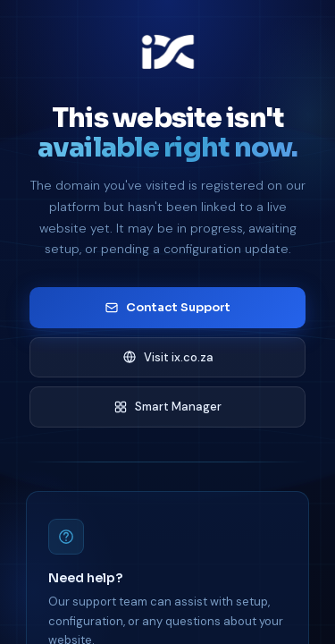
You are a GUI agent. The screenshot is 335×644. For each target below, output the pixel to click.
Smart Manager (167, 407)
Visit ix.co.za (168, 357)
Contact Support (167, 307)
